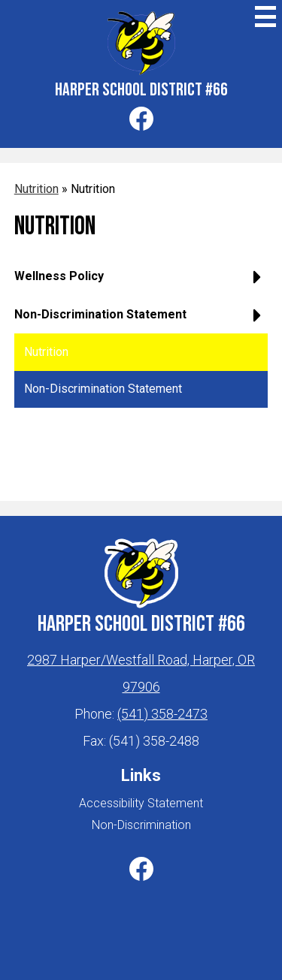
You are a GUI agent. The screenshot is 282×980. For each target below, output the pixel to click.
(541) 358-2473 (162, 714)
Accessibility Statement (141, 803)
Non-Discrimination (141, 825)
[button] (141, 282)
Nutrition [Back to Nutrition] (36, 189)
